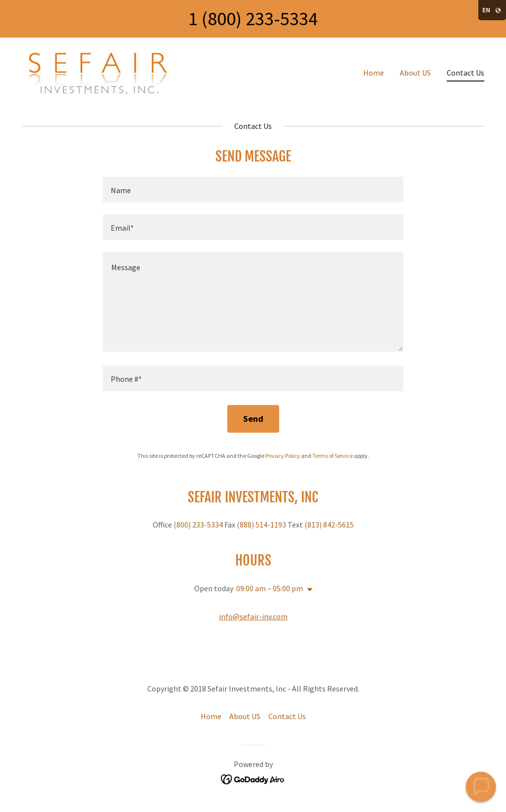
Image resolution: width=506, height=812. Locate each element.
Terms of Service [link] (333, 456)
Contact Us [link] (465, 73)
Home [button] (211, 716)
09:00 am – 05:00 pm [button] (270, 588)
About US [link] (415, 73)
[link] (103, 70)
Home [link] (374, 73)
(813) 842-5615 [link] (329, 525)
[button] (308, 590)
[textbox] (253, 190)
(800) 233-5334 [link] (198, 525)
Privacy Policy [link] (283, 456)
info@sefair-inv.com (253, 616)
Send (253, 419)
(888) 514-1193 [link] (261, 525)
